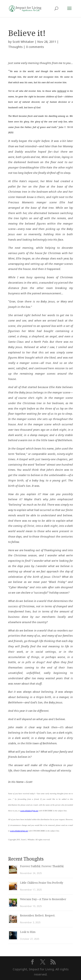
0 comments (35, 47)
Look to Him (28, 932)
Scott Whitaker (23, 42)
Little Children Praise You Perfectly (42, 883)
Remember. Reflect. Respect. (38, 915)
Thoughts (15, 47)
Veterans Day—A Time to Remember (43, 899)
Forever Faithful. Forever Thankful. (42, 866)
